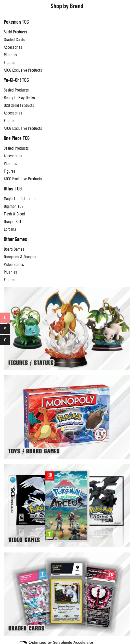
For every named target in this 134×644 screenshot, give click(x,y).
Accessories (13, 113)
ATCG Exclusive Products (23, 128)
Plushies (10, 55)
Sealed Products (16, 90)
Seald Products (15, 32)
